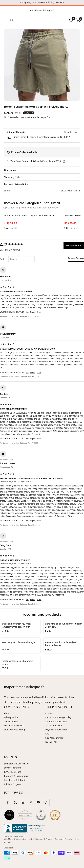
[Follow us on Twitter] (15, 802)
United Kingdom (36, 839)
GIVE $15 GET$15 (13, 772)
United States (20, 839)
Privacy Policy (11, 717)
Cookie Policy (11, 722)
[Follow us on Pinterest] (30, 802)
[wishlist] (71, 20)
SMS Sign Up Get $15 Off (17, 764)
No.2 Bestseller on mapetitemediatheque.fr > (27, 117)
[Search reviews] (22, 259)
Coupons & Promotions (16, 776)
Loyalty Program (12, 768)
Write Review (74, 245)
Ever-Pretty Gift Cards (15, 780)
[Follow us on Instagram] (23, 802)
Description (10, 170)
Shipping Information (56, 722)
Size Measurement (55, 738)
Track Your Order (54, 726)
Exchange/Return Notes (16, 184)
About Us (9, 713)
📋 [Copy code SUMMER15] (64, 161)
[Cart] (78, 20)
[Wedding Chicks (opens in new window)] (9, 815)
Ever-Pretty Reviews (14, 726)
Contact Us (51, 713)
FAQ (47, 734)
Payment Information (56, 730)
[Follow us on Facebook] (8, 802)
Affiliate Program (13, 784)
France (49, 839)
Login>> (14, 228)
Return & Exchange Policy (58, 717)
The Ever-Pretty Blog (14, 730)
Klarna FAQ (51, 742)
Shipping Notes (13, 177)
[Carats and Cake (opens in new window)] (25, 815)
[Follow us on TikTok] (46, 802)
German (58, 839)
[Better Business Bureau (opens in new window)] (25, 828)
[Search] (12, 20)
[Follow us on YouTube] (38, 802)
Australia (69, 839)
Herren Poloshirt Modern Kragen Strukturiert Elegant (29, 216)
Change (74, 132)
